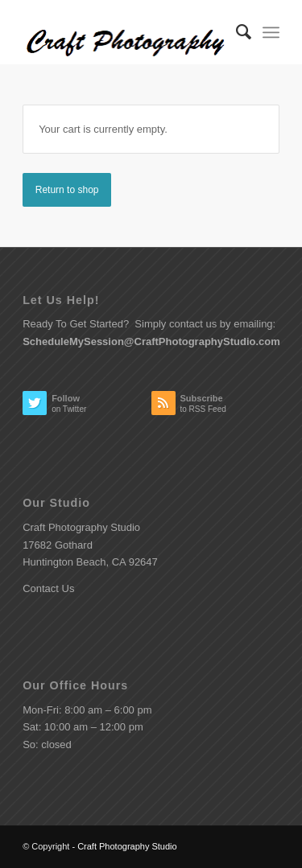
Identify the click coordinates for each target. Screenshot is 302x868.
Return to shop (67, 190)
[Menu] (271, 32)
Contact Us (48, 588)
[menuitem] (236, 32)
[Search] (236, 32)
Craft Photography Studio (127, 846)
